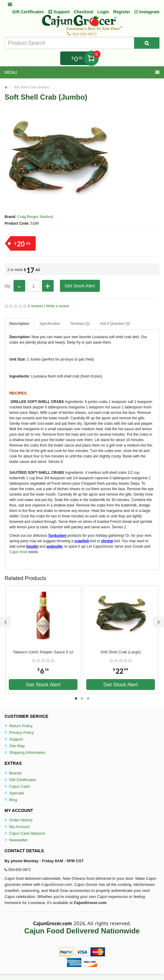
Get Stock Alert (80, 286)
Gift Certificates (28, 12)
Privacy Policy (19, 733)
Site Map (15, 746)
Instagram (147, 12)
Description (19, 324)
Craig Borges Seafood (35, 217)
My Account (17, 827)
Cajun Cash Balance (25, 833)
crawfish (82, 541)
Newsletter (16, 840)
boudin (32, 546)
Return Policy (19, 726)
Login (103, 12)
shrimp (107, 541)
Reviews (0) (80, 324)
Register (122, 12)
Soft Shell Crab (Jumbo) (31, 87)
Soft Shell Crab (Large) (121, 652)
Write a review (57, 306)
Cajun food (18, 552)
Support (14, 739)
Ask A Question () (115, 324)
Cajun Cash (17, 786)
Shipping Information (25, 752)
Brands (13, 773)
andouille (55, 546)
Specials (14, 793)
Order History (19, 820)
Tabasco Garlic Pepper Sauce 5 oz (43, 652)
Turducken (57, 536)
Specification (50, 324)
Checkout (84, 12)
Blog (11, 800)
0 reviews (36, 306)
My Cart (91, 58)
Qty (7, 286)
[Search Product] (147, 43)
